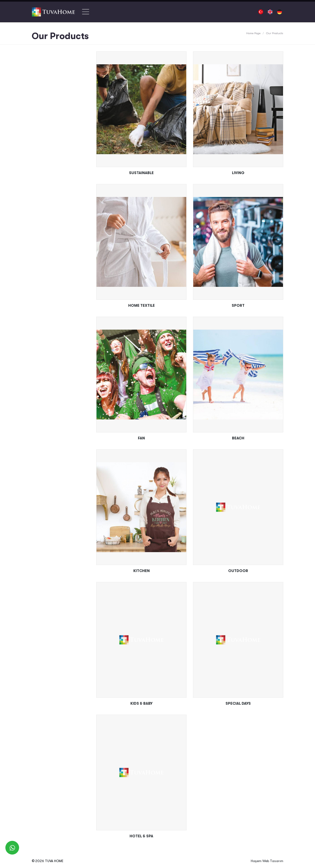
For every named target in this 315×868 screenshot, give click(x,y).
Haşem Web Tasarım (267, 861)
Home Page (253, 33)
